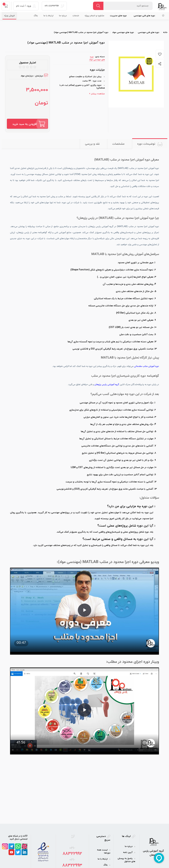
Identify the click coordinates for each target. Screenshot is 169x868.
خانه (165, 32)
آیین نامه (128, 852)
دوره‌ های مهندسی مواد (97, 58)
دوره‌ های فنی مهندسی (144, 16)
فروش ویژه (9, 16)
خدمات (76, 16)
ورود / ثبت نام (26, 6)
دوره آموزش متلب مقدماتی (146, 366)
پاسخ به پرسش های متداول (126, 860)
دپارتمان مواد (27, 76)
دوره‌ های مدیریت (118, 16)
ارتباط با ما (48, 16)
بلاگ (36, 16)
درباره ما (63, 16)
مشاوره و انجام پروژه (94, 16)
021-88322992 (54, 6)
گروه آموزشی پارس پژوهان (107, 385)
